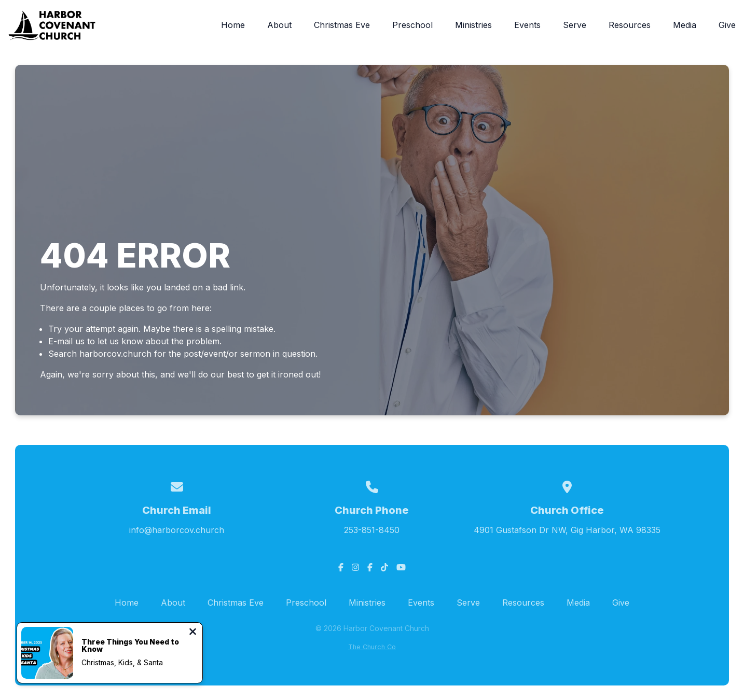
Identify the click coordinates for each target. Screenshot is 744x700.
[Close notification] (193, 633)
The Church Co (372, 647)
